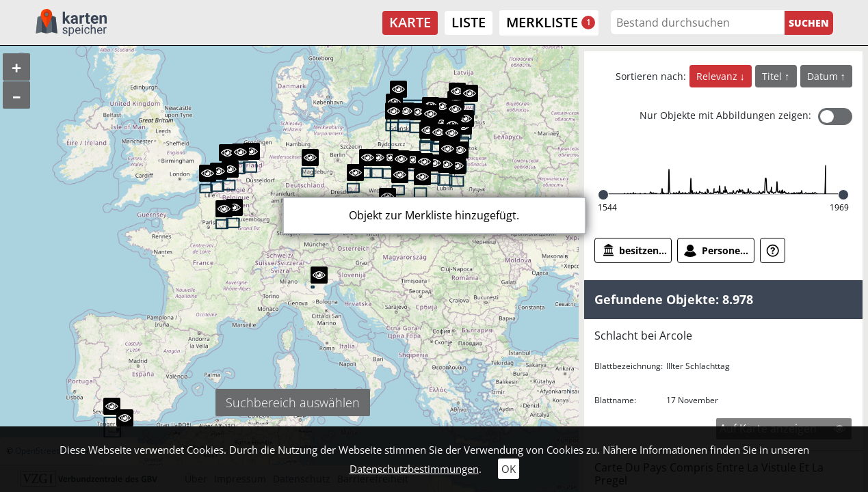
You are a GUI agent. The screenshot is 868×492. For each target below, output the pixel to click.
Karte (410, 22)
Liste (469, 22)
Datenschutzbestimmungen (414, 469)
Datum (824, 76)
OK (509, 469)
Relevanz (718, 76)
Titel (773, 76)
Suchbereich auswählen (293, 402)
